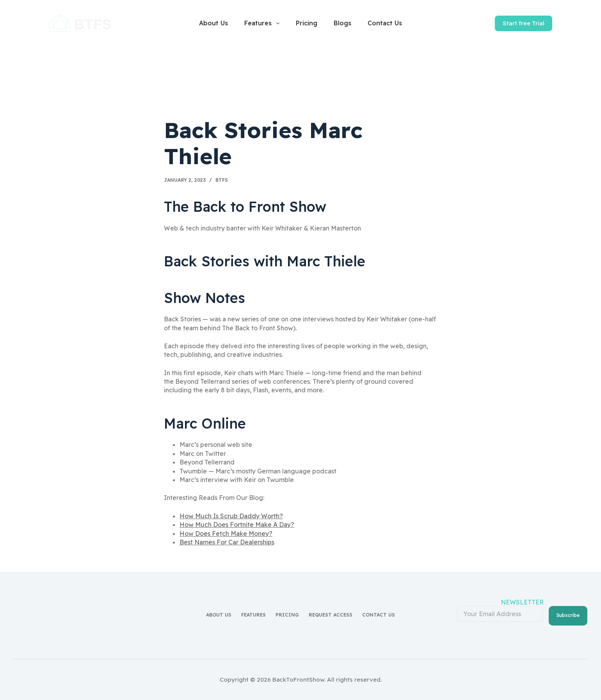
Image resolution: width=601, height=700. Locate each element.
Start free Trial (524, 23)
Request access (331, 614)
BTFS (222, 180)
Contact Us (385, 23)
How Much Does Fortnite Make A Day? (237, 525)
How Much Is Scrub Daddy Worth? (231, 516)
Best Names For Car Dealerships (227, 542)
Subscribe (568, 614)
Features (263, 23)
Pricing (307, 23)
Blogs (342, 23)
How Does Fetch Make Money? (226, 533)
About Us (213, 23)
